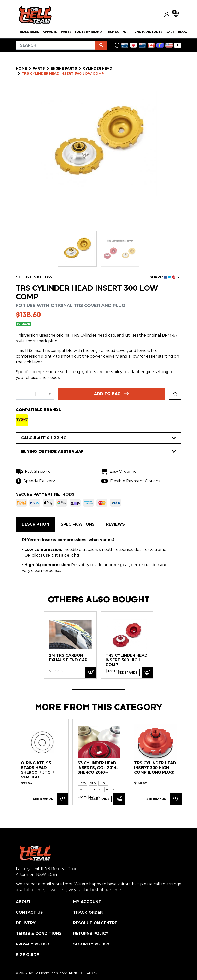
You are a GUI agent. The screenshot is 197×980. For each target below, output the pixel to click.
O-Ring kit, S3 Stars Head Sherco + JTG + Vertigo (38, 770)
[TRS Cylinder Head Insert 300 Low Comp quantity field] (35, 394)
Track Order (88, 912)
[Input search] (56, 45)
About (23, 902)
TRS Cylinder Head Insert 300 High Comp (127, 660)
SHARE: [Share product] (163, 277)
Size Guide (27, 955)
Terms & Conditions (39, 934)
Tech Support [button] (118, 32)
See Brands (128, 672)
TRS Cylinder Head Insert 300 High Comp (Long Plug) (155, 768)
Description (35, 524)
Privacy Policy (33, 944)
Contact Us (29, 912)
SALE (170, 32)
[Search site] (101, 45)
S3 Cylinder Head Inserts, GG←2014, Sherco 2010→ (98, 768)
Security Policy (91, 944)
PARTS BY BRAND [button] (89, 32)
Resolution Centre (95, 923)
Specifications (78, 524)
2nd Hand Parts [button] (149, 32)
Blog (183, 32)
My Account (87, 902)
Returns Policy (91, 934)
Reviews (115, 524)
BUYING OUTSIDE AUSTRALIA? (99, 451)
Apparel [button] (50, 32)
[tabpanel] (70, 645)
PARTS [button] (66, 32)
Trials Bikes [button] (28, 32)
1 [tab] (99, 690)
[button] (175, 394)
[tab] (35, 524)
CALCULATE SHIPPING (99, 438)
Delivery (26, 923)
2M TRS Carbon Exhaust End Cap (68, 658)
